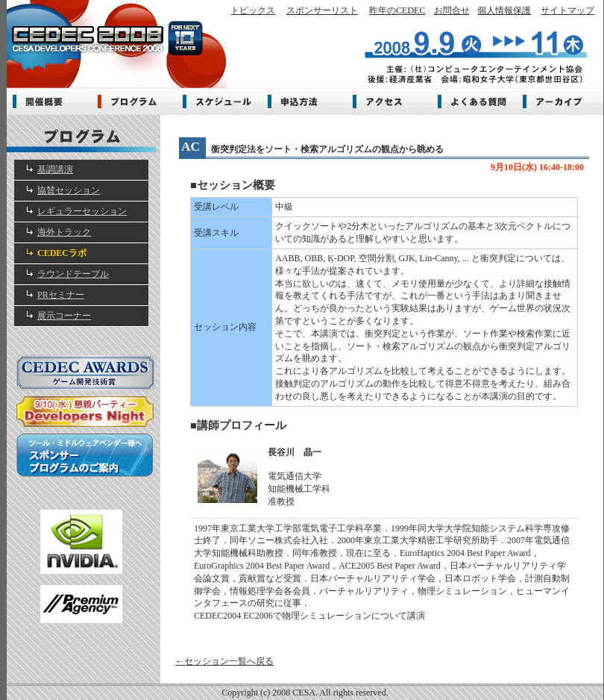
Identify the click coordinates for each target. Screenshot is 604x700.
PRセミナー (61, 295)
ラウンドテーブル (73, 274)
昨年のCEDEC (397, 10)
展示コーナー (64, 316)
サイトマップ (567, 10)
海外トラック (64, 232)
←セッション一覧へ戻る (224, 661)
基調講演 (55, 169)
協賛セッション (69, 190)
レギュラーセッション (82, 211)
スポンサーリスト (322, 10)
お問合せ (452, 10)
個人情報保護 (504, 10)
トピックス (253, 10)
